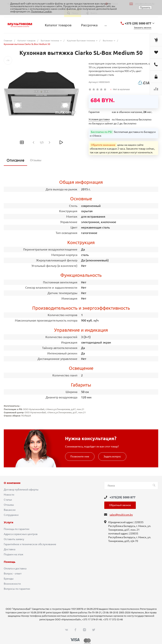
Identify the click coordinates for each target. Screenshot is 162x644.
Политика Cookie (41, 11)
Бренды (9, 579)
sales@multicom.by (121, 515)
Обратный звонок (120, 505)
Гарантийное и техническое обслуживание (30, 544)
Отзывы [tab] (36, 160)
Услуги (8, 522)
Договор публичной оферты (21, 490)
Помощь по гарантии (17, 529)
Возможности (12, 584)
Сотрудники (11, 515)
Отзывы (9, 505)
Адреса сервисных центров (21, 534)
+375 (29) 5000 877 (138, 23)
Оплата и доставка (15, 568)
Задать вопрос (112, 456)
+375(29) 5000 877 (122, 497)
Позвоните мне (80, 456)
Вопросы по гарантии (17, 589)
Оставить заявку (14, 539)
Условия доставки (99, 119)
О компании (12, 483)
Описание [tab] (15, 160)
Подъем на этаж (14, 554)
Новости (9, 495)
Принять (145, 8)
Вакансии (10, 510)
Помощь (10, 562)
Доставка (10, 549)
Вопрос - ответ (13, 574)
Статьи (8, 500)
